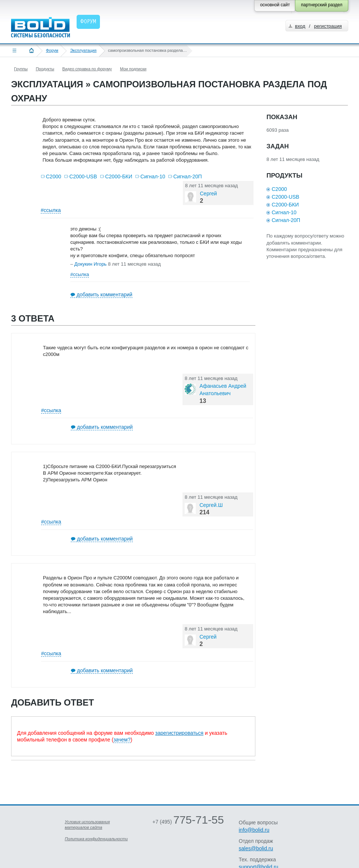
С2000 (53, 176)
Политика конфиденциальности (96, 839)
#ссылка (51, 210)
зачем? (122, 740)
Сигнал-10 (153, 176)
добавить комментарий (105, 295)
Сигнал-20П (187, 176)
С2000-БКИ (119, 176)
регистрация (328, 26)
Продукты (45, 69)
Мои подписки (133, 69)
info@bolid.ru (254, 830)
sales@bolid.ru (256, 848)
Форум (52, 50)
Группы (21, 69)
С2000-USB (83, 176)
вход (300, 26)
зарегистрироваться (179, 733)
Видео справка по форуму (87, 69)
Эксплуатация (83, 50)
